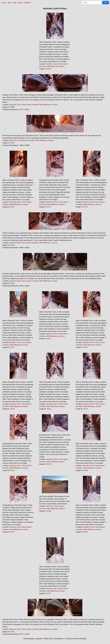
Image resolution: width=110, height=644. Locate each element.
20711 (12, 347)
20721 (49, 409)
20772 (86, 207)
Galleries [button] (28, 3)
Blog (15, 3)
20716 (49, 69)
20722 (86, 409)
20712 (49, 339)
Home (4, 3)
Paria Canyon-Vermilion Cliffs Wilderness (36, 105)
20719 (12, 409)
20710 (12, 207)
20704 (12, 632)
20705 (12, 143)
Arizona (62, 66)
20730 (12, 532)
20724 (49, 464)
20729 (86, 470)
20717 (49, 207)
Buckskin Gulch (52, 64)
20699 (12, 107)
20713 (86, 347)
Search (20, 3)
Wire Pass (13, 140)
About (10, 3)
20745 (49, 511)
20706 (12, 283)
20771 (49, 593)
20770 (86, 532)
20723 (12, 470)
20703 (12, 245)
